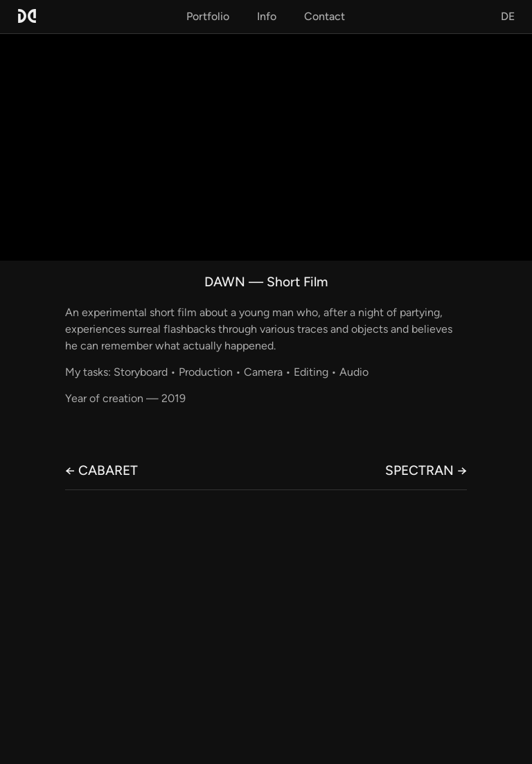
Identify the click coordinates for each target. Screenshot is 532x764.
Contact (325, 16)
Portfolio (208, 16)
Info (267, 16)
